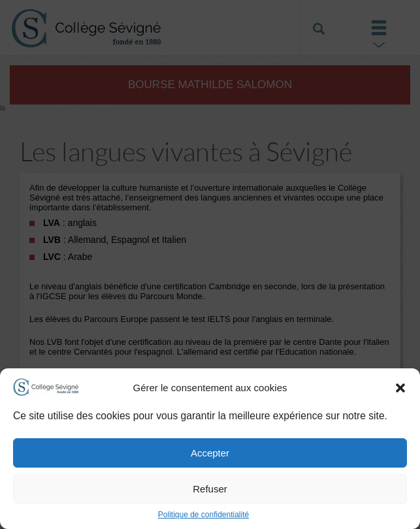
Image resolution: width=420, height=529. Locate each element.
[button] (400, 388)
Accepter (210, 453)
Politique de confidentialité (203, 515)
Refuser (210, 489)
